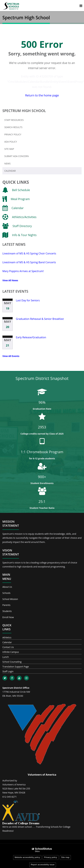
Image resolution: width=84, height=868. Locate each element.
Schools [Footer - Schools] (6, 593)
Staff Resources (14, 120)
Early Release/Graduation (31, 337)
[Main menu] (81, 6)
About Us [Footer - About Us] (7, 587)
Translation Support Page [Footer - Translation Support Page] (16, 667)
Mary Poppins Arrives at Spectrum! (23, 271)
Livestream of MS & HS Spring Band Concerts (29, 262)
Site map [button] (65, 857)
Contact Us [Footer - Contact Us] (8, 647)
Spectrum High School (24, 111)
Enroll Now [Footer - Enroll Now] (8, 617)
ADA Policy (11, 142)
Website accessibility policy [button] (27, 857)
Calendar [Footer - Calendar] (7, 642)
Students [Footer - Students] (7, 611)
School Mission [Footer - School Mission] (10, 599)
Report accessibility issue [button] (43, 865)
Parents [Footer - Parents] (6, 605)
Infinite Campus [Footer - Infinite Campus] (11, 652)
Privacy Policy (13, 134)
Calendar (10, 171)
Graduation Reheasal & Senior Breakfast (40, 319)
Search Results (13, 127)
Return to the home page (42, 95)
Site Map (9, 149)
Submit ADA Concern (17, 156)
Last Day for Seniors (28, 300)
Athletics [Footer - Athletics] (7, 637)
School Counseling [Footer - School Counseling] (12, 662)
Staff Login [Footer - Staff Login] (8, 671)
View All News (10, 280)
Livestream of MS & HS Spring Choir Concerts (29, 253)
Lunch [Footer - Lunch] (6, 657)
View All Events (11, 356)
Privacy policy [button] (50, 857)
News (7, 164)
